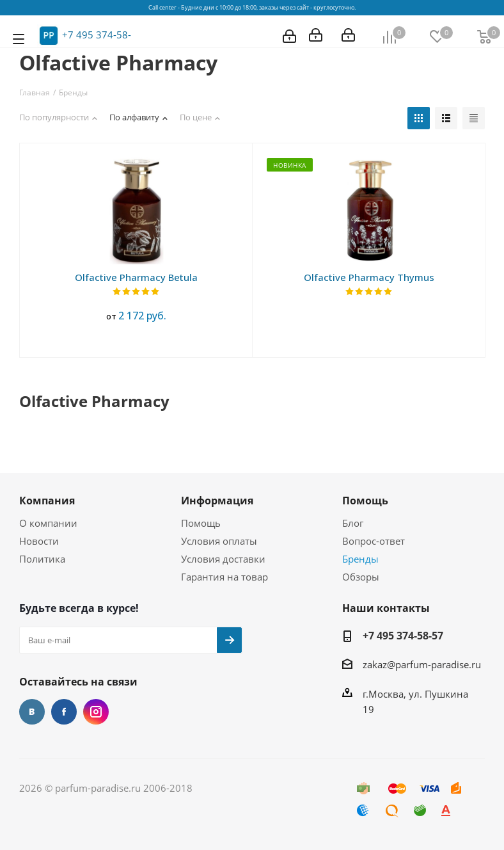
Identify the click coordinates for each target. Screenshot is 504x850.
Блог (353, 523)
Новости (39, 541)
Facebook (64, 712)
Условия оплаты (219, 541)
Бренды (360, 559)
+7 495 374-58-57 (403, 636)
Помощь (201, 523)
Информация (217, 501)
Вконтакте (32, 712)
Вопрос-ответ (374, 541)
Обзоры (361, 577)
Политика (42, 559)
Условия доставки (223, 559)
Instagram (96, 712)
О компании (48, 523)
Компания (47, 501)
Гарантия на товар (224, 577)
